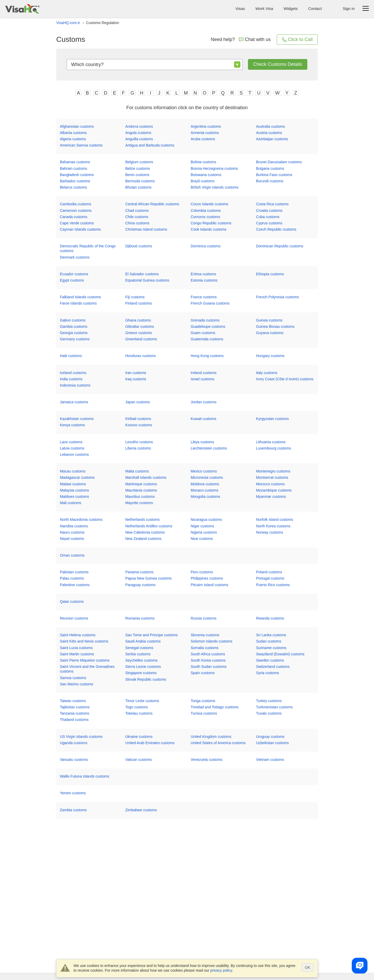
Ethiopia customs (270, 274)
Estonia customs (204, 280)
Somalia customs (205, 648)
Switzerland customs (273, 667)
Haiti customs (71, 356)
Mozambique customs (274, 490)
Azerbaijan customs (272, 139)
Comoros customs (205, 217)
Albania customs (73, 133)
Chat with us (255, 39)
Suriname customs (271, 648)
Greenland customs (141, 339)
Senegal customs (139, 648)
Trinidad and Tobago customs (215, 707)
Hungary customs (270, 356)
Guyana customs (270, 333)
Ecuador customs (74, 274)
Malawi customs (73, 484)
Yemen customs (73, 793)
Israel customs (202, 379)
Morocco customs (270, 484)
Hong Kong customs (207, 356)
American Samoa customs (81, 145)
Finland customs (139, 303)
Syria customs (268, 673)
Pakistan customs (74, 572)
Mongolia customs (205, 497)
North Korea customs (273, 526)
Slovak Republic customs (146, 679)
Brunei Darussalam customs (279, 162)
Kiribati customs (138, 419)
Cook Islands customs (209, 229)
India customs (71, 379)
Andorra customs (139, 126)
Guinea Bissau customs (275, 326)
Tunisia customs (204, 713)
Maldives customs (74, 497)
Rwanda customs (270, 618)
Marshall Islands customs (146, 477)
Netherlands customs (143, 520)
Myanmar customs (271, 497)
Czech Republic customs (276, 229)
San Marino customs (77, 684)
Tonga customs (203, 701)
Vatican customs (139, 760)
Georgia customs (74, 333)
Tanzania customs (75, 713)
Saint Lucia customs (76, 648)
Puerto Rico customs (273, 585)
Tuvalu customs (269, 713)
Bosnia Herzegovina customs (214, 168)
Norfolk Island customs (275, 520)
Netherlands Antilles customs (149, 526)
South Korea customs (208, 660)
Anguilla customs (139, 139)
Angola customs (138, 133)
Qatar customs (72, 602)
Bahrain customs (73, 168)
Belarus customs (73, 187)
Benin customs (137, 175)
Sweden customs (270, 660)
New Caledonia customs (145, 532)
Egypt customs (72, 280)
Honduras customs (141, 356)
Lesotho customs (139, 442)
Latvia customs (72, 448)
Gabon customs (73, 320)
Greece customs (139, 333)
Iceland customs (73, 373)
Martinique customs (141, 484)
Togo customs (137, 707)
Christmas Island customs (146, 229)
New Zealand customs (143, 539)
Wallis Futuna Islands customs (85, 776)
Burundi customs (270, 181)
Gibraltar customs (140, 326)
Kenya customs (72, 425)
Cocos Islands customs (209, 204)
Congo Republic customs (211, 223)
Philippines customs (207, 578)
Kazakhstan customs (77, 419)
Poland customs (269, 572)
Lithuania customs (271, 442)
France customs (204, 297)
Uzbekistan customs (272, 743)
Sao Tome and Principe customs (152, 635)
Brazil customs (203, 181)
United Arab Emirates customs (150, 743)
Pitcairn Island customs (209, 585)
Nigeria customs (204, 532)
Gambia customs (74, 326)
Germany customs (75, 339)
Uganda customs (74, 743)
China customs (137, 223)
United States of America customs (218, 743)
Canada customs (74, 217)
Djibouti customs (139, 246)
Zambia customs (73, 810)
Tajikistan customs (75, 707)
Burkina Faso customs (274, 175)
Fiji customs (135, 297)
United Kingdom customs (211, 737)
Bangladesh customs (77, 175)
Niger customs (202, 526)
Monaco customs (205, 490)
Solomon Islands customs (212, 641)
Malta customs (137, 471)
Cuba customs (268, 217)
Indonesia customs (75, 385)
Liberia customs (138, 448)
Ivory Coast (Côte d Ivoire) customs (285, 379)
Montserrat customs (272, 477)
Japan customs (138, 402)
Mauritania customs (141, 490)
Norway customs (270, 532)
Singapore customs (141, 673)
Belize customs (138, 168)
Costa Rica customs (272, 204)
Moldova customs (205, 484)
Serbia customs (138, 654)
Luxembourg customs (274, 448)
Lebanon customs (74, 454)
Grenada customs (205, 320)
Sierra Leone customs (143, 667)
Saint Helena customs (78, 635)
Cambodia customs (76, 204)
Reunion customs (74, 618)
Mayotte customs (139, 503)
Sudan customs (269, 641)
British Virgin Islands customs (215, 187)
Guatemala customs (207, 339)
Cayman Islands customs (80, 229)
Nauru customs (72, 532)
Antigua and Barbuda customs (150, 145)
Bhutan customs (138, 187)
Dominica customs (206, 246)
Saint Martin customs (77, 654)
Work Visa (264, 8)
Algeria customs (73, 139)
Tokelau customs (139, 713)
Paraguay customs (140, 585)
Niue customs (202, 539)
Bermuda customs (140, 181)
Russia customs (204, 618)
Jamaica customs (74, 402)
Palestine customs (75, 585)
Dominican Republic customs (280, 246)
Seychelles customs (141, 660)
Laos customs (71, 442)
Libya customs (202, 442)
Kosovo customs (139, 425)
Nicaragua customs (206, 520)
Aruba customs (203, 139)
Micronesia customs (207, 477)
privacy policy (221, 970)
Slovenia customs (205, 635)
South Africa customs (208, 654)
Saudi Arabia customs (143, 641)
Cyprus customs (269, 223)
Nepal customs (72, 539)
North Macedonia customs (81, 520)
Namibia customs (74, 526)
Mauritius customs (140, 497)
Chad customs (137, 211)
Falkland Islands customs (80, 297)
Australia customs (270, 126)
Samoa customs (73, 678)
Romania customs (140, 618)
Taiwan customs (73, 701)
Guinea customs (269, 320)
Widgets (291, 8)
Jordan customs (204, 402)
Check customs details (278, 64)
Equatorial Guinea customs (147, 280)
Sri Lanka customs (271, 635)
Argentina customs (206, 126)
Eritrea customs (203, 274)
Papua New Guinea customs (148, 578)
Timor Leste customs (142, 701)
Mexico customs (204, 471)
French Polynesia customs (277, 297)
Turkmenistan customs (274, 707)
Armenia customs (205, 133)
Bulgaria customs (270, 168)
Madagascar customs (77, 477)
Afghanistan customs (77, 126)
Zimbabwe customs (141, 810)
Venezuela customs (206, 760)
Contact (315, 8)
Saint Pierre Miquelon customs (85, 660)
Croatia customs (269, 211)
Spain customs (203, 673)
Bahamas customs (75, 162)
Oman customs (72, 555)
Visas (240, 8)
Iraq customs (136, 379)
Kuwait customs (203, 419)
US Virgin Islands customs (81, 737)
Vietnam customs (270, 760)
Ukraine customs (139, 737)
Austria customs (269, 133)
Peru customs (202, 572)
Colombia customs (206, 211)
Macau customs (73, 471)
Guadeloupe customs (208, 326)
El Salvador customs (142, 274)
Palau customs (72, 578)
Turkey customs (269, 701)
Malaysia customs (74, 490)
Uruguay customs (270, 737)
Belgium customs (139, 162)
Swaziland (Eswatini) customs (280, 654)
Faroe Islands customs (78, 303)
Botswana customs (206, 175)
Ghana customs (138, 320)
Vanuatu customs (74, 760)
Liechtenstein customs (209, 448)
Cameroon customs (76, 211)
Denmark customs (75, 257)
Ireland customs (204, 373)
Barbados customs (75, 181)
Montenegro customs (273, 471)
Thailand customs (74, 720)
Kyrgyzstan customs (272, 419)
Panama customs (139, 572)
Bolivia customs (203, 162)
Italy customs (267, 373)
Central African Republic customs (152, 204)
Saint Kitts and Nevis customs (84, 641)
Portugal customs (270, 578)
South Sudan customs (209, 667)
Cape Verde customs (77, 223)
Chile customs (137, 217)
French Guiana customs (210, 303)
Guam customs (203, 333)
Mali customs (71, 503)
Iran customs (136, 373)
